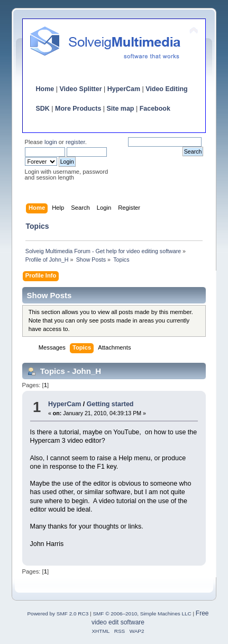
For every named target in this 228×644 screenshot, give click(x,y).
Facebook (155, 109)
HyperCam (124, 89)
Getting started (110, 404)
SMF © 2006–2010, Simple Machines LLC (142, 614)
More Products (78, 109)
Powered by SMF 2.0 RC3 (58, 614)
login (51, 142)
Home (45, 89)
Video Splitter (80, 89)
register (75, 142)
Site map (121, 109)
